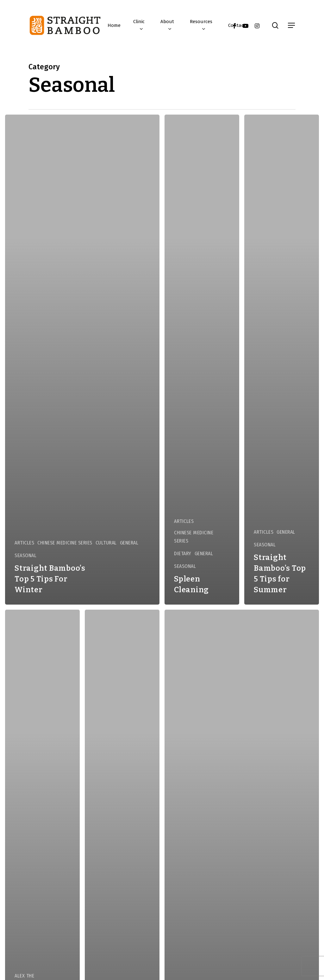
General (129, 543)
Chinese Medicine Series (65, 543)
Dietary (183, 553)
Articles (24, 543)
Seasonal (25, 555)
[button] (292, 25)
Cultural (106, 543)
